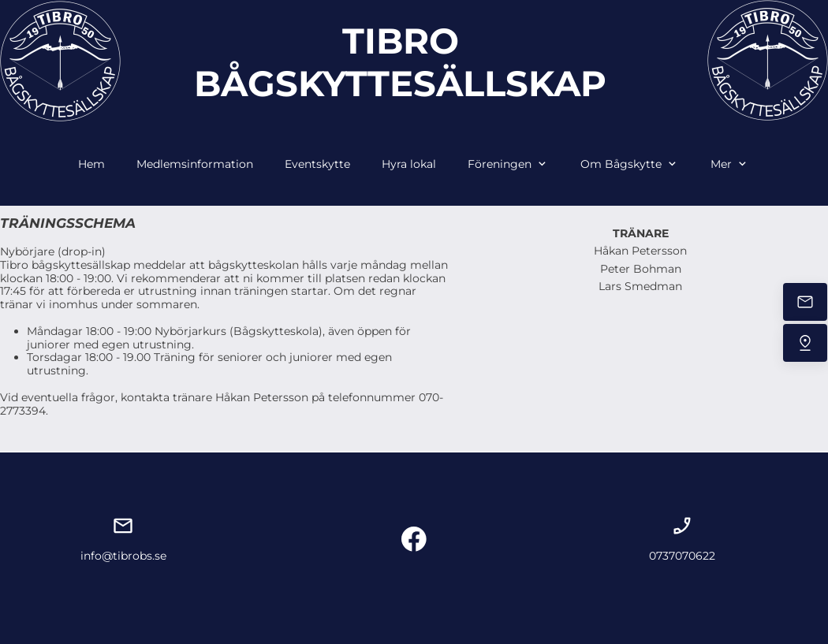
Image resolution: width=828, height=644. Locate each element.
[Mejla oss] (805, 302)
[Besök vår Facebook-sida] (414, 539)
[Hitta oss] (805, 343)
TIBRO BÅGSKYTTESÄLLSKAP (400, 62)
